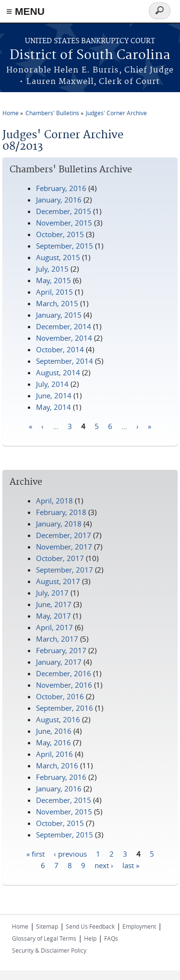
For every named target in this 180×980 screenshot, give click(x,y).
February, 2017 (61, 650)
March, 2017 (57, 639)
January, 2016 (59, 200)
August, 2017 (58, 581)
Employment (139, 926)
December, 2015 (64, 211)
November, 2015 (64, 223)
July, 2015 (52, 269)
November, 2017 (64, 547)
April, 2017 (54, 627)
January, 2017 (59, 662)
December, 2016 (64, 673)
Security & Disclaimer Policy (49, 950)
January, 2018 (59, 524)
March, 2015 (57, 303)
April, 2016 (54, 754)
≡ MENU (25, 11)
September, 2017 (65, 570)
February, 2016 (61, 188)
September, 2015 (65, 246)
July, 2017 (52, 593)
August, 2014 (58, 372)
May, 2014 (54, 407)
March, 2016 (57, 765)
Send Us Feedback (90, 926)
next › (104, 865)
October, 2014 (60, 349)
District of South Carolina (90, 55)
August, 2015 (58, 257)
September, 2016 (65, 708)
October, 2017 (60, 558)
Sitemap (47, 926)
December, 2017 (64, 535)
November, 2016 (64, 685)
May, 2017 (54, 616)
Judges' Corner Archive (116, 113)
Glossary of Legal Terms (44, 938)
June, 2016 (54, 731)
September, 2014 (65, 361)
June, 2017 (54, 604)
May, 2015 (54, 280)
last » (131, 865)
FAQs (111, 938)
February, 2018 (61, 512)
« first (36, 853)
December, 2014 (64, 326)
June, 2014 (54, 395)
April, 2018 (54, 501)
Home (11, 113)
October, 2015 (60, 234)
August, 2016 (58, 719)
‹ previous (70, 853)
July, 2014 (52, 384)
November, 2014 (64, 338)
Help (90, 938)
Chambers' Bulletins (52, 113)
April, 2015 (54, 292)
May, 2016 (54, 742)
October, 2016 (60, 696)
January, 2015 (59, 315)
